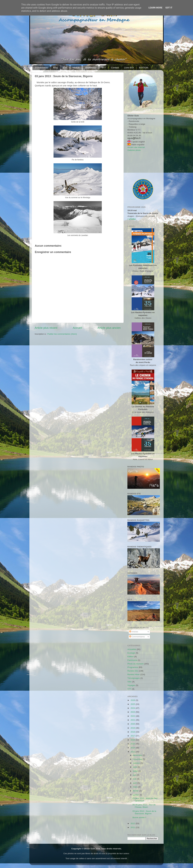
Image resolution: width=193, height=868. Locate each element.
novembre (138, 759)
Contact (115, 68)
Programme (133, 667)
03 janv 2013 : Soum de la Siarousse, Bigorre (144, 812)
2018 (133, 732)
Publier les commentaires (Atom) (62, 334)
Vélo (129, 682)
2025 (133, 704)
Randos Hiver (134, 674)
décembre (138, 755)
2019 (133, 728)
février (136, 791)
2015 (133, 744)
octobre (137, 763)
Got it (169, 8)
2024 (133, 708)
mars (136, 787)
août (135, 767)
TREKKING (91, 68)
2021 (133, 720)
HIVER (76, 68)
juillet (136, 771)
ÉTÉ (65, 68)
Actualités (132, 649)
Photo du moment (135, 664)
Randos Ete (133, 671)
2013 (133, 752)
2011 (133, 827)
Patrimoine (132, 660)
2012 (133, 823)
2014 (133, 748)
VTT (104, 68)
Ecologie (131, 653)
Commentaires (137, 637)
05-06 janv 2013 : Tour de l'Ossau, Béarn (144, 806)
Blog (55, 68)
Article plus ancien (109, 328)
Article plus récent (46, 328)
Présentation (42, 68)
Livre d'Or (129, 68)
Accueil (77, 328)
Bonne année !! (139, 817)
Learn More (155, 8)
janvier (136, 795)
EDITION (144, 68)
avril (135, 783)
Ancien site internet (136, 147)
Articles (134, 632)
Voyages (131, 685)
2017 (133, 736)
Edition (131, 657)
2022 (133, 716)
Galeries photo (134, 150)
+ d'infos (132, 219)
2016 (133, 740)
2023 (133, 712)
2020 (133, 724)
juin (135, 775)
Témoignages (134, 678)
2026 (133, 700)
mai (135, 779)
